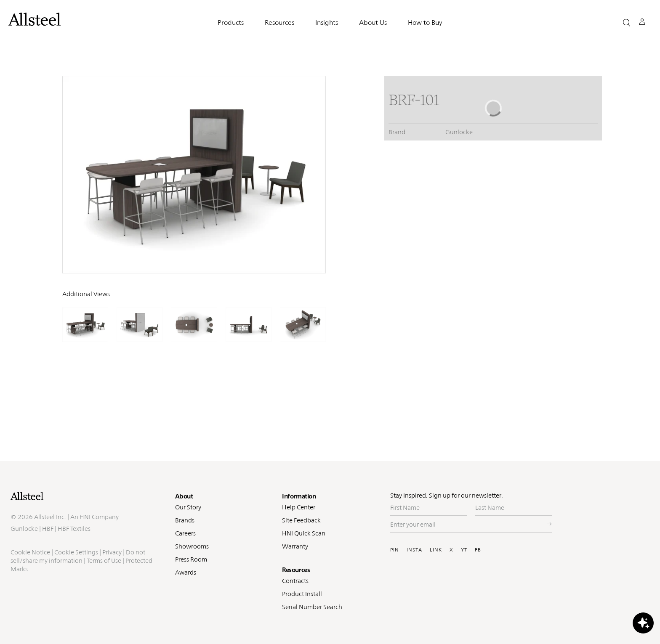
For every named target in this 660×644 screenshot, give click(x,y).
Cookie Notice (30, 552)
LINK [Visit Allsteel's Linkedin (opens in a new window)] (436, 550)
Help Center (299, 507)
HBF (48, 529)
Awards (186, 572)
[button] (627, 23)
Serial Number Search (312, 607)
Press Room (191, 559)
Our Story (188, 507)
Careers (185, 533)
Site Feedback (301, 520)
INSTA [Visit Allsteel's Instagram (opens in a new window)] (414, 550)
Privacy (112, 552)
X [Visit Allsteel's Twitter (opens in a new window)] (451, 550)
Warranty (295, 546)
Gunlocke (24, 529)
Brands (185, 520)
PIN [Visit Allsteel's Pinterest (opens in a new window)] (395, 550)
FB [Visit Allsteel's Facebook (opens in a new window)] (478, 550)
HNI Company (99, 517)
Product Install (302, 594)
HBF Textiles (74, 529)
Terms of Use (104, 561)
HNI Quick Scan (304, 533)
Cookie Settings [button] (76, 552)
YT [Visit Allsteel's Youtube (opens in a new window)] (464, 550)
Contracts (295, 581)
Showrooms (192, 546)
